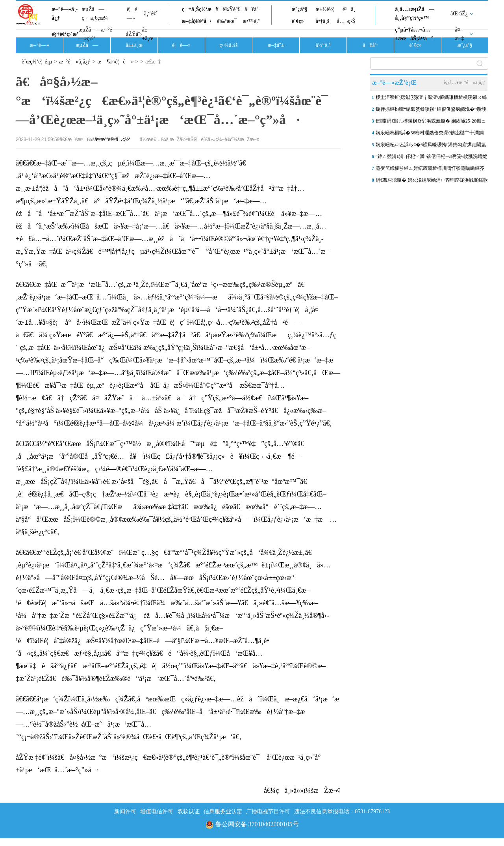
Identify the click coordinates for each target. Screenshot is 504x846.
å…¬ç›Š (346, 21)
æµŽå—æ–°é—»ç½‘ (95, 34)
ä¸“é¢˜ (151, 14)
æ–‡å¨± (276, 45)
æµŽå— (87, 45)
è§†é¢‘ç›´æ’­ (65, 34)
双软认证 (189, 812)
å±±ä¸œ (147, 34)
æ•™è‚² (251, 21)
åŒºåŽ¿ (459, 14)
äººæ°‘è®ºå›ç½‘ (112, 139)
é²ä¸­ (349, 9)
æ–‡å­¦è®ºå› (197, 21)
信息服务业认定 (223, 812)
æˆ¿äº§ (299, 9)
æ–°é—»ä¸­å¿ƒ (65, 14)
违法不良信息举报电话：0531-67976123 (342, 812)
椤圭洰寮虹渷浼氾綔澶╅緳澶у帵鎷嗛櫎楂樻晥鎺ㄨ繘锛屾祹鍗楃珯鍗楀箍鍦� (431, 99)
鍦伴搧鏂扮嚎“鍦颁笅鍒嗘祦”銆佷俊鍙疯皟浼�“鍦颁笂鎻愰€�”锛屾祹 (431, 111)
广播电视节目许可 (268, 812)
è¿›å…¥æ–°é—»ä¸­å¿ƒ (465, 82)
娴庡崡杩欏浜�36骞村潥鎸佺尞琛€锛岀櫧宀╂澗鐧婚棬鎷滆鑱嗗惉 (430, 134)
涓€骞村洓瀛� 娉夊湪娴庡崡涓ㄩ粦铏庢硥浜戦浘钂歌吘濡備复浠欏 (432, 182)
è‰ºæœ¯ (227, 21)
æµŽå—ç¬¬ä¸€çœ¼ (95, 14)
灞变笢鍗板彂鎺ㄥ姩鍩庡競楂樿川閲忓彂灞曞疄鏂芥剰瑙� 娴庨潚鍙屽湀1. (430, 170)
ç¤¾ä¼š (229, 45)
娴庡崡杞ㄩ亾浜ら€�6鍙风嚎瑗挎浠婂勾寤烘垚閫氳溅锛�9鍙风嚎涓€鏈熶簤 (431, 146)
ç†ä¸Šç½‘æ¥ (200, 9)
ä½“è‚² (323, 45)
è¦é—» (132, 14)
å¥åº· (252, 9)
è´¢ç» (300, 21)
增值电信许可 (157, 812)
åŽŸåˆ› (134, 34)
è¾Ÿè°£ (232, 9)
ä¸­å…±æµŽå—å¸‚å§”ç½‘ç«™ (415, 14)
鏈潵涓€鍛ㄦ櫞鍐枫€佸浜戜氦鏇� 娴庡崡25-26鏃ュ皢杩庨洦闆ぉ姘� (431, 123)
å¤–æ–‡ (459, 34)
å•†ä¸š (322, 21)
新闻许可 (125, 812)
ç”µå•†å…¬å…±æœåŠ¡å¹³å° (414, 34)
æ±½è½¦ (325, 9)
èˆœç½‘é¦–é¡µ (37, 62)
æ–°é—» (40, 45)
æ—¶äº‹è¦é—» (116, 62)
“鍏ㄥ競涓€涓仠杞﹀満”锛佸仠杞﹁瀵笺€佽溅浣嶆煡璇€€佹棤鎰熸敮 (431, 158)
